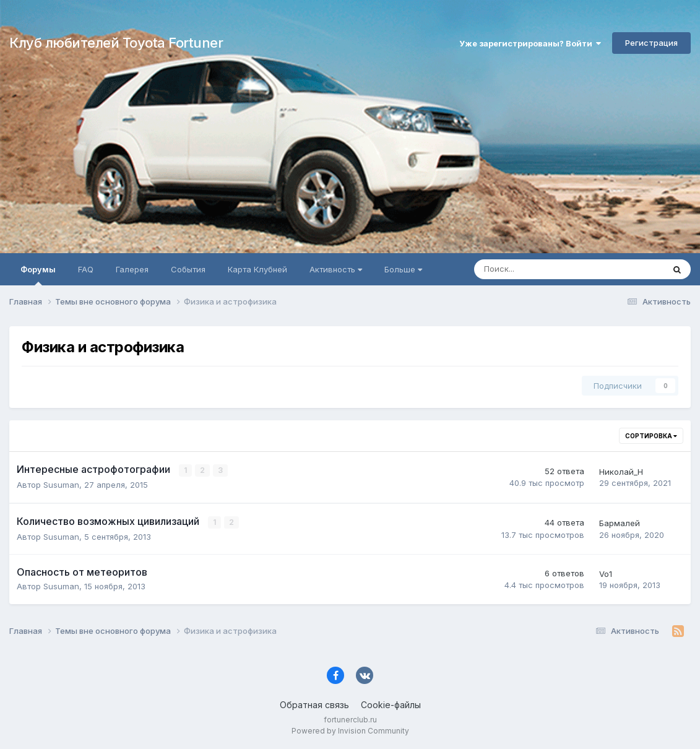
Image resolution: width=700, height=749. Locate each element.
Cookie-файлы (391, 705)
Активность (336, 269)
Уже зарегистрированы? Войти (530, 43)
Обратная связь (314, 705)
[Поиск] (535, 269)
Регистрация (651, 43)
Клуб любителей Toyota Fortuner (116, 43)
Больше (403, 269)
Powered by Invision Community (350, 731)
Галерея (132, 269)
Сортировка (651, 436)
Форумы (38, 275)
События (188, 269)
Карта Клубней (257, 269)
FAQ (86, 269)
